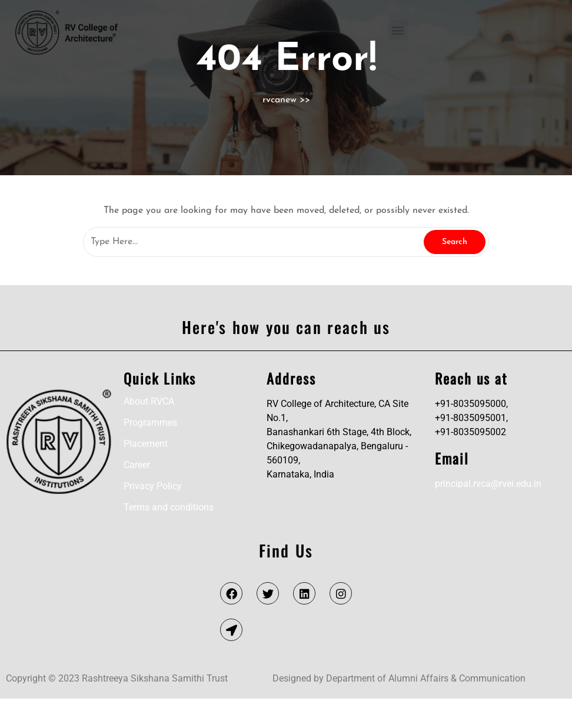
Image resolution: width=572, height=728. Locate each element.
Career (137, 494)
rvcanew (280, 129)
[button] (398, 30)
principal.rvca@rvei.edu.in (488, 513)
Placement (146, 473)
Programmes (150, 452)
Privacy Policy (153, 515)
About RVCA (149, 431)
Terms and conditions (169, 537)
